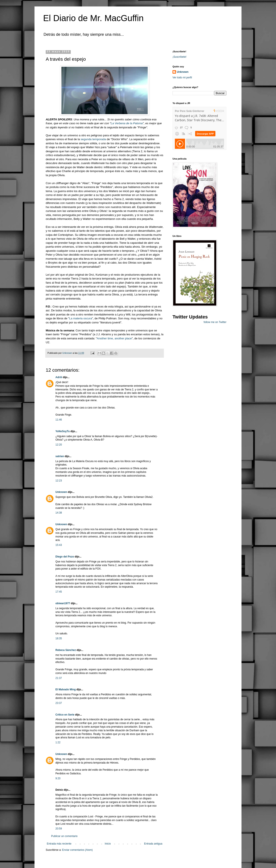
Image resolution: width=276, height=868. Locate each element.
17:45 (59, 592)
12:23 (59, 481)
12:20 (59, 445)
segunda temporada (93, 139)
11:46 (59, 420)
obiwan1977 (63, 603)
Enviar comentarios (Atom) (77, 850)
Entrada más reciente (59, 844)
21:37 (59, 678)
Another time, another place (114, 338)
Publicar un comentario (64, 836)
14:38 (59, 513)
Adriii (59, 377)
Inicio (108, 844)
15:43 (59, 545)
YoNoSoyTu (63, 431)
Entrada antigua (153, 844)
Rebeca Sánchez (66, 650)
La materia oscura (81, 318)
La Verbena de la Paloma (127, 123)
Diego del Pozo (65, 557)
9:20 (58, 778)
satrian (60, 456)
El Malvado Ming (66, 689)
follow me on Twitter (215, 322)
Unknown (61, 492)
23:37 (59, 703)
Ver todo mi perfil (182, 78)
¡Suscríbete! (180, 57)
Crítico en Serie (65, 715)
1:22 (58, 742)
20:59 (59, 829)
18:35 (59, 638)
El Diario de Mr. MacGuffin (93, 18)
